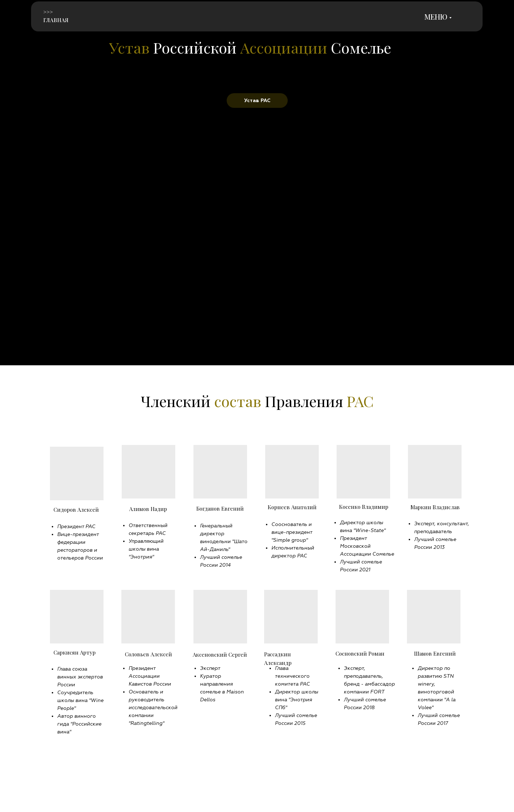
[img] (91, 17)
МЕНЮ (436, 17)
